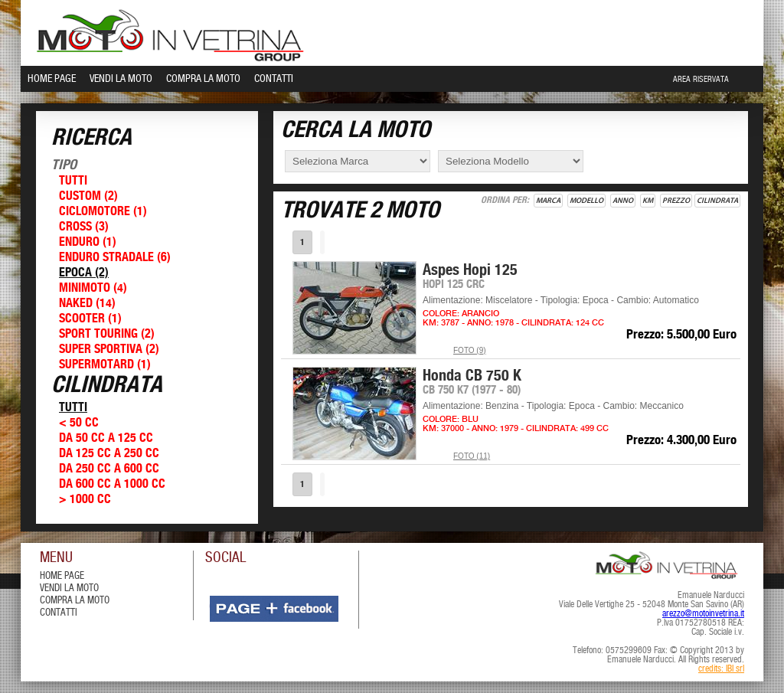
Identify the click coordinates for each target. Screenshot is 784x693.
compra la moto (75, 601)
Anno (623, 201)
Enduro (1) (88, 242)
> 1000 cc (85, 500)
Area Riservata (701, 80)
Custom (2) (88, 196)
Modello (586, 201)
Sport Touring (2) (107, 334)
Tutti (73, 181)
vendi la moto (69, 588)
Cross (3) (84, 227)
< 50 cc (79, 423)
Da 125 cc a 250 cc (109, 454)
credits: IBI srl (721, 669)
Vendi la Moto (121, 79)
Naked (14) (87, 304)
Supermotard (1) (105, 365)
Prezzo (676, 201)
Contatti (274, 79)
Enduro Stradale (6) (115, 258)
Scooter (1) (90, 319)
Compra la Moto (203, 79)
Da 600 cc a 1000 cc (112, 484)
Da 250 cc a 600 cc (109, 469)
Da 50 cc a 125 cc (106, 438)
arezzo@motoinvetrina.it (703, 614)
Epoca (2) (84, 273)
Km (648, 201)
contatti (59, 613)
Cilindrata (717, 201)
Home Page (52, 79)
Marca (548, 201)
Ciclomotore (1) (103, 212)
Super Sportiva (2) (109, 350)
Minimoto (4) (93, 288)
